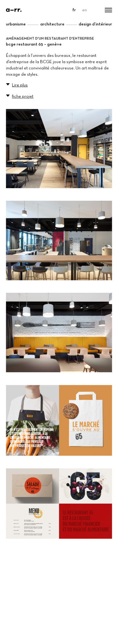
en (84, 10)
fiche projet (23, 96)
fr (74, 10)
